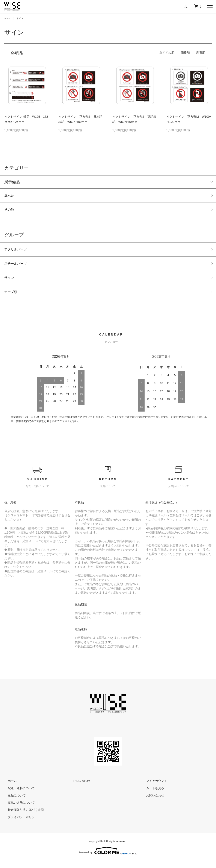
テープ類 (12, 298)
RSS (76, 788)
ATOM (86, 788)
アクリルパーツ (18, 252)
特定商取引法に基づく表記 (22, 817)
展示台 (10, 196)
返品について (13, 802)
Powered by (108, 858)
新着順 (201, 52)
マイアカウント (153, 788)
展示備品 (12, 182)
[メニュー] (210, 6)
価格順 (185, 52)
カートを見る (152, 795)
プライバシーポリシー (19, 824)
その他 (10, 212)
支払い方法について (18, 810)
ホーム (8, 18)
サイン (22, 18)
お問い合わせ (152, 802)
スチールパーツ (18, 268)
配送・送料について (18, 795)
